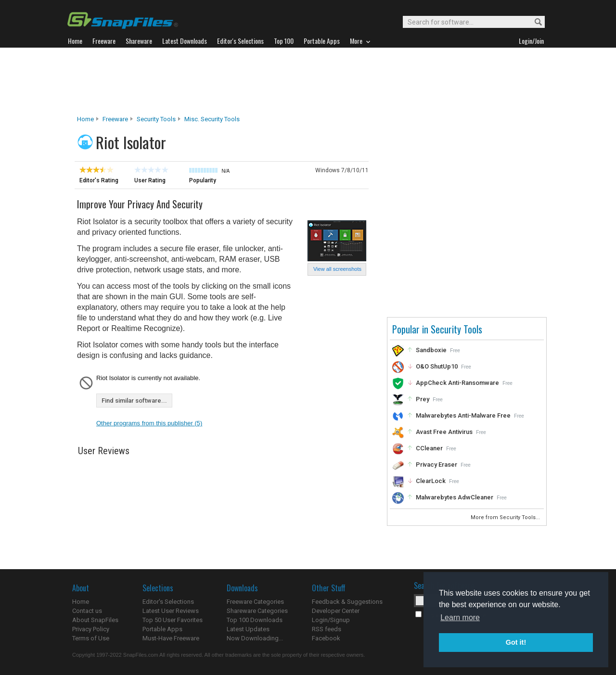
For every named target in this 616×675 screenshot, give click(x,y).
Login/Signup (331, 620)
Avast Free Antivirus (444, 432)
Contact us (87, 611)
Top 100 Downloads (255, 620)
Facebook (326, 638)
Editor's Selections (168, 602)
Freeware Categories (255, 602)
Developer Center (336, 611)
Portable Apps (162, 629)
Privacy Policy (91, 629)
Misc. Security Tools (212, 119)
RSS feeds (327, 629)
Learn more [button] (460, 618)
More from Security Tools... (506, 517)
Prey (423, 399)
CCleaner (429, 448)
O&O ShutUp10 (437, 366)
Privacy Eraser (436, 465)
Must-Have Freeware (171, 638)
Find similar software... (134, 401)
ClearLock (431, 481)
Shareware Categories (257, 611)
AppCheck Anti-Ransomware (457, 383)
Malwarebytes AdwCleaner (455, 497)
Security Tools (156, 119)
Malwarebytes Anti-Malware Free (463, 415)
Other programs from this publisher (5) (149, 423)
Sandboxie (431, 350)
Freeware (115, 119)
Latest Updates (248, 629)
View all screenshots (337, 269)
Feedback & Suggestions (347, 602)
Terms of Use (91, 638)
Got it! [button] (516, 642)
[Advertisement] (308, 81)
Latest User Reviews (171, 611)
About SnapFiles (95, 620)
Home (85, 119)
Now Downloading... (255, 638)
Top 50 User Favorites (173, 620)
